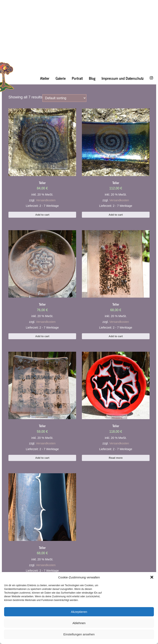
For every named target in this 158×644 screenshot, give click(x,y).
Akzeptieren (79, 612)
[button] (152, 577)
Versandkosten (46, 200)
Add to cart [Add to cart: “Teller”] (42, 215)
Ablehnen (79, 623)
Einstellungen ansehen (79, 634)
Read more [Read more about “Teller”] (116, 458)
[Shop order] (64, 98)
